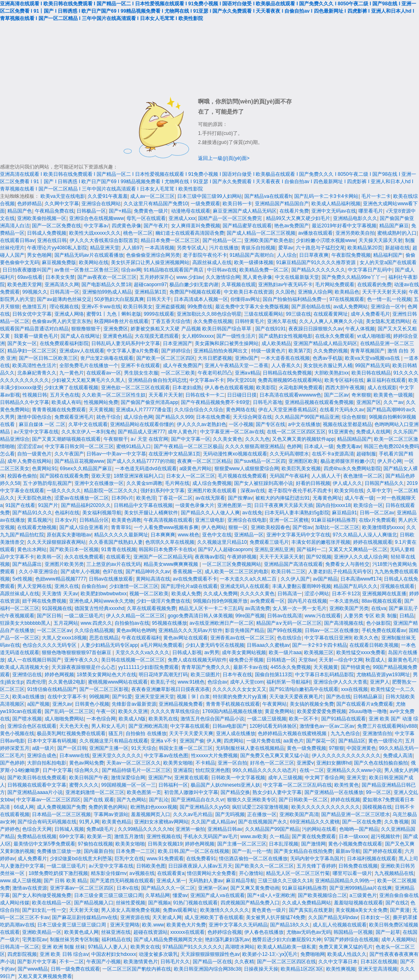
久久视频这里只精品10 (222, 542)
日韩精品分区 (94, 520)
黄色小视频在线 (17, 733)
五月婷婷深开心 (157, 277)
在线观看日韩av (17, 240)
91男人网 (89, 822)
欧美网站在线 (94, 262)
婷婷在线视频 (345, 800)
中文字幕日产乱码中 (370, 270)
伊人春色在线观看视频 (229, 388)
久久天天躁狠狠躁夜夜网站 (56, 542)
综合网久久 (87, 770)
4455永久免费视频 (291, 667)
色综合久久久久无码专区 (50, 645)
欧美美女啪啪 (130, 844)
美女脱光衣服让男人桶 (328, 366)
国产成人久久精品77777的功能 (141, 461)
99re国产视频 (250, 616)
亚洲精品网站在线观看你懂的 (142, 424)
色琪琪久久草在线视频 (170, 542)
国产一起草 (388, 932)
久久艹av (393, 402)
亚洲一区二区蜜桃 (289, 520)
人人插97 (132, 248)
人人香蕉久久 (286, 366)
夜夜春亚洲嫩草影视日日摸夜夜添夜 (171, 689)
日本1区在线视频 (379, 962)
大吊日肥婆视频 (215, 358)
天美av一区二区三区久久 (134, 763)
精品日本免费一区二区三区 (170, 240)
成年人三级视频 (285, 778)
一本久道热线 (344, 601)
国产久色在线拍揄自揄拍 (381, 763)
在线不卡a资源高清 (333, 454)
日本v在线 (128, 888)
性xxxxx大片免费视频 (214, 756)
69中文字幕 (72, 836)
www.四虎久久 (96, 623)
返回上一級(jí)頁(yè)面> (224, 158)
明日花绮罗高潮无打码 (163, 675)
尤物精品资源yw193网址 (383, 675)
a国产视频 (38, 704)
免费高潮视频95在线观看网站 (290, 380)
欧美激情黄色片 (141, 962)
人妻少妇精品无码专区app (109, 645)
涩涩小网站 (317, 594)
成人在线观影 (382, 388)
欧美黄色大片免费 (186, 925)
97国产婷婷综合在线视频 (351, 940)
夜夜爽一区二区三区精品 (204, 461)
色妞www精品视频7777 (61, 579)
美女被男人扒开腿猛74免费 (276, 917)
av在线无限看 (210, 498)
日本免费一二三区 (135, 851)
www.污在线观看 (323, 616)
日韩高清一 (290, 594)
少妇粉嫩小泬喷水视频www (326, 240)
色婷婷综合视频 (225, 932)
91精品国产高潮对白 (252, 255)
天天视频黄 (326, 667)
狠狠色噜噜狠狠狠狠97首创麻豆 (77, 653)
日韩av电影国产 (230, 726)
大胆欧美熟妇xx (331, 373)
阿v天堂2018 (241, 380)
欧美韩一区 (49, 557)
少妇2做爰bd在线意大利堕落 (81, 859)
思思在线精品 (104, 638)
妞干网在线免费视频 (44, 601)
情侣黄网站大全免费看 (212, 873)
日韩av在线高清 (285, 616)
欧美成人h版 (132, 719)
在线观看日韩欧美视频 (374, 645)
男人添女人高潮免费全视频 (131, 910)
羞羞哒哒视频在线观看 (358, 903)
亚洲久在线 (67, 586)
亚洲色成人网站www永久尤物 (101, 601)
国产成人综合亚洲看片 (84, 527)
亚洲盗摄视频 (170, 307)
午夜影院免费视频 (351, 255)
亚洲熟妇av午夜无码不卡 (285, 285)
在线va (379, 608)
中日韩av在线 (222, 270)
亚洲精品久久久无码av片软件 (190, 630)
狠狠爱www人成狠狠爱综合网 (247, 469)
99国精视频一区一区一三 (128, 785)
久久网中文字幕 (62, 204)
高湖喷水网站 (240, 947)
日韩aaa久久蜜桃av (268, 645)
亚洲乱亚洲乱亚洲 (274, 549)
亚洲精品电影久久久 (355, 218)
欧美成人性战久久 (347, 954)
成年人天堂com (247, 682)
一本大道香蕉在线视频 (285, 358)
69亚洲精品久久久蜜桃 (315, 822)
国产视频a (159, 903)
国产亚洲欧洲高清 (148, 726)
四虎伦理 (36, 682)
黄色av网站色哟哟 (136, 630)
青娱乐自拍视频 (258, 248)
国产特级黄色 (356, 667)
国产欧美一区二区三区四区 (166, 358)
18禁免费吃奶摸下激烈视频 (58, 873)
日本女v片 (66, 520)
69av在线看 (30, 277)
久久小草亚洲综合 (38, 572)
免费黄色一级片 (151, 211)
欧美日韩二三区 (288, 572)
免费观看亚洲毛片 (74, 417)
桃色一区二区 (138, 233)
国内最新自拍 (99, 851)
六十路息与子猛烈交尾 (320, 248)
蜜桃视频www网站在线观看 (118, 682)
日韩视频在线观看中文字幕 (37, 785)
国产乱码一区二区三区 (69, 711)
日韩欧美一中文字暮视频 (238, 778)
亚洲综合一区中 (388, 307)
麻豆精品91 (344, 513)
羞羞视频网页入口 (151, 814)
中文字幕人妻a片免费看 (133, 351)
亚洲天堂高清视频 (378, 969)
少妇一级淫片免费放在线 (163, 601)
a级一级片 (43, 748)
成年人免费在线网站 (29, 461)
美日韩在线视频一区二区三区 (133, 660)
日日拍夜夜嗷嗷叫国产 (27, 270)
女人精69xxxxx (198, 336)
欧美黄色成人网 (81, 932)
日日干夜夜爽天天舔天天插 (284, 505)
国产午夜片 (156, 226)
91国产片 (48, 505)
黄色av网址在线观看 (186, 638)
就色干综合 (108, 417)
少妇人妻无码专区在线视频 (215, 645)
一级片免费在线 (264, 741)
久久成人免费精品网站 (306, 903)
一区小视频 (241, 424)
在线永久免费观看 (335, 336)
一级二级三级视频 (267, 719)
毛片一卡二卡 (376, 196)
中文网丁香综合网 (324, 778)
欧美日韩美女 (138, 307)
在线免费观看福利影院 (64, 343)
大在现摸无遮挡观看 (157, 336)
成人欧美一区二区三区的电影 (237, 572)
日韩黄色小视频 (92, 704)
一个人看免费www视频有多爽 (166, 527)
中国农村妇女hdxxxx (114, 954)
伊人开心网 (390, 461)
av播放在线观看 (316, 233)
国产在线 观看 (99, 800)
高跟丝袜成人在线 (212, 262)
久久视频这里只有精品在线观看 (114, 741)
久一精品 (279, 836)
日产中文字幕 (57, 770)
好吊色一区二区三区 (272, 763)
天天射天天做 (84, 910)
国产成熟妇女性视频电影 (286, 336)
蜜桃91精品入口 (134, 446)
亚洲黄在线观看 (191, 778)
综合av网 (131, 270)
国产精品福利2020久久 (86, 505)
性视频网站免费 (101, 402)
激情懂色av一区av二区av (327, 726)
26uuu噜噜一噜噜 (368, 711)
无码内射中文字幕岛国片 (317, 859)
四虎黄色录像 (126, 226)
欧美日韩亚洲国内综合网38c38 (208, 969)
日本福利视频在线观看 (372, 859)
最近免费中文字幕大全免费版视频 (252, 307)
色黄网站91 (44, 469)
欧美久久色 (366, 638)
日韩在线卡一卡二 (205, 395)
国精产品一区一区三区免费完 (231, 218)
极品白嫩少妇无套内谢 (194, 285)
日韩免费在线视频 (358, 866)
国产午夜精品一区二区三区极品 (188, 446)
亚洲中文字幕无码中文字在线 (298, 535)
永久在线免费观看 (84, 557)
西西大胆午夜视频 (345, 388)
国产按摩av (240, 498)
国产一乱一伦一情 (252, 851)
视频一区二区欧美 (149, 594)
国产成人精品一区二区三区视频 (261, 233)
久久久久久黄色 (257, 594)
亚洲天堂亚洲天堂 (155, 697)
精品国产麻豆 (394, 226)
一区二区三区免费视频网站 (232, 564)
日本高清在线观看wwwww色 (290, 395)
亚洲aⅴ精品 (248, 373)
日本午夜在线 (237, 675)
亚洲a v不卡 (164, 741)
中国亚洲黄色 (361, 748)
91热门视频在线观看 (195, 903)
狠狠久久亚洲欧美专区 (252, 800)
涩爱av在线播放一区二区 (82, 498)
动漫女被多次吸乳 (158, 954)
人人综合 (287, 255)
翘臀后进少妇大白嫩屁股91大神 (287, 940)
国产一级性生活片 (236, 336)
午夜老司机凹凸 (215, 373)
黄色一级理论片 (385, 741)
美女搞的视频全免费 (312, 704)
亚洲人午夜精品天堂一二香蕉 (237, 366)
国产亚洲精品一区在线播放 (334, 792)
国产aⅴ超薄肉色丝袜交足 (64, 299)
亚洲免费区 (116, 329)
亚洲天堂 (356, 778)
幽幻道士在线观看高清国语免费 (190, 233)
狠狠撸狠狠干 (86, 329)
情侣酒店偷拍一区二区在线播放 (253, 859)
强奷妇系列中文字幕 (162, 491)
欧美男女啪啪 (178, 763)
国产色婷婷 (12, 763)
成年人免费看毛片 (370, 314)
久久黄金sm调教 (144, 483)
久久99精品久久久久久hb (145, 829)
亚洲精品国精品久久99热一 (345, 881)
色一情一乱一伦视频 (389, 299)
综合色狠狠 (354, 417)
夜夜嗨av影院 (210, 557)
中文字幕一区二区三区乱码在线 (297, 785)
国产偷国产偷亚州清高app (149, 402)
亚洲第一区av (213, 888)
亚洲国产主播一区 (109, 748)
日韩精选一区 (281, 660)
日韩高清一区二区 (20, 947)
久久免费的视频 (331, 351)
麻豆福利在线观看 (386, 380)
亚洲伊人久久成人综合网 (361, 557)
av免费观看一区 (268, 601)
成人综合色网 (138, 417)
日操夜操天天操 (261, 969)
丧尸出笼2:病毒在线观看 (107, 358)
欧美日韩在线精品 (371, 373)
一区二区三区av (54, 630)
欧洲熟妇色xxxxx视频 (154, 807)
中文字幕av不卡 (207, 380)
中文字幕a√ (96, 226)
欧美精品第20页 (365, 248)
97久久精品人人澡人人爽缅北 (365, 535)
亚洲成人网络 (69, 314)
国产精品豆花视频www (79, 461)
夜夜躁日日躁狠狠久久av (316, 329)
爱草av (286, 248)
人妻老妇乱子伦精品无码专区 (340, 572)
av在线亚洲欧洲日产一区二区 (222, 623)
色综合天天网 (37, 829)
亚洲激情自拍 (377, 733)
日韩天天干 (159, 299)
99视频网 (99, 697)
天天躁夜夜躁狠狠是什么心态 (83, 667)
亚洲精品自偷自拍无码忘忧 (158, 380)
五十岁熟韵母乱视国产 (47, 483)
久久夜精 (244, 962)
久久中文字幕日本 (338, 962)
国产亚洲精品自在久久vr (198, 800)
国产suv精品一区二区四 (260, 461)
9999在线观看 (159, 314)
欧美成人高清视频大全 (25, 667)
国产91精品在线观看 (344, 719)
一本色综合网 (101, 719)
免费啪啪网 (313, 954)
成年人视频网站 (399, 940)
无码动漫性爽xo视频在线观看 (235, 454)
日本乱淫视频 (284, 844)
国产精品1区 (352, 741)
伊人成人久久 (347, 483)
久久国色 (285, 292)
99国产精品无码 (373, 366)
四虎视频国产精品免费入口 (250, 903)
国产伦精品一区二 (222, 240)
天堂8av (307, 660)
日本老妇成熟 (187, 388)
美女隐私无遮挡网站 (388, 321)
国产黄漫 (400, 910)
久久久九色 (257, 439)
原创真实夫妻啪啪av (69, 535)
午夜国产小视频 (104, 962)
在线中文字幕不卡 (67, 697)
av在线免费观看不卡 (195, 579)
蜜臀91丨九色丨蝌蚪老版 (114, 314)
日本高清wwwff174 (361, 579)
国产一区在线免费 (362, 822)
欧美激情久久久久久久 (225, 910)
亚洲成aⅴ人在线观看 (82, 351)
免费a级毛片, (101, 829)
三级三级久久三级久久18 (285, 881)
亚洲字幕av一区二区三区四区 (82, 888)
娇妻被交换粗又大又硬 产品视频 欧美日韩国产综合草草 (191, 329)
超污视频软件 (385, 836)
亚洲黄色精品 (117, 336)
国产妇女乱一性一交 (44, 910)
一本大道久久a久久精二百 (249, 579)
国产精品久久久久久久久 (318, 270)
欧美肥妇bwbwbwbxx (104, 594)
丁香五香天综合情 (171, 321)
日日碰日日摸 (242, 395)
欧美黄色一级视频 (393, 395)
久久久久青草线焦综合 (175, 711)
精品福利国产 (388, 255)
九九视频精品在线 (394, 873)
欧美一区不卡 (304, 719)
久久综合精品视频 (94, 630)
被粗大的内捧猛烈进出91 (283, 498)
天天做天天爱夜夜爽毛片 (296, 697)
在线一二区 (312, 770)
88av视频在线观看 (382, 601)
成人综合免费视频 (212, 483)
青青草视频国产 (367, 351)
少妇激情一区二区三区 (134, 586)
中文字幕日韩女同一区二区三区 (79, 446)
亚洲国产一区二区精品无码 (163, 557)
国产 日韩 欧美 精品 (65, 881)
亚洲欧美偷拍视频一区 (42, 218)
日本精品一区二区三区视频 (61, 814)
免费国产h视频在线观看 (195, 292)
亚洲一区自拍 (232, 763)
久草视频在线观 (239, 285)
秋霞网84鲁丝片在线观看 (121, 321)
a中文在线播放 (304, 424)
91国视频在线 (57, 608)
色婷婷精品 (29, 204)
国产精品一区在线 (212, 962)
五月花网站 (66, 623)
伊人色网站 (214, 527)
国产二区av (337, 395)
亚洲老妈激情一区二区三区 (95, 792)
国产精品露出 (27, 564)
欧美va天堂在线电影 (63, 196)
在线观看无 (118, 557)
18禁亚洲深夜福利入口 (139, 476)
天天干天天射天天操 (384, 292)
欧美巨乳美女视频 (301, 469)
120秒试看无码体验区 (273, 726)
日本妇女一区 (375, 917)
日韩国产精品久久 (384, 483)
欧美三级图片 (205, 675)
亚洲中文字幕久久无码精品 (238, 925)
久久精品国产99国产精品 (272, 829)
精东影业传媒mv (109, 873)
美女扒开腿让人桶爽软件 (151, 513)
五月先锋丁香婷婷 (316, 866)
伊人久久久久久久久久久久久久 (346, 756)
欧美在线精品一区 (52, 903)
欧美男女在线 (145, 947)
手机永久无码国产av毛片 (211, 836)
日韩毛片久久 (175, 962)
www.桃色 (189, 535)
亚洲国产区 (369, 402)
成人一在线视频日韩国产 (34, 660)
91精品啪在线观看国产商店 (174, 270)
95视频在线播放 (169, 623)
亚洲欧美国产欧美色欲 (269, 240)
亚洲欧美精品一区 (42, 932)
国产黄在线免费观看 (314, 836)
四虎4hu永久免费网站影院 (352, 469)
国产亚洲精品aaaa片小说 (35, 792)
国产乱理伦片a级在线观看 (189, 586)
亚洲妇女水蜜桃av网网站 (161, 822)
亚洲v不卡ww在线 (101, 307)
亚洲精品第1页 (151, 292)
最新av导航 (348, 851)
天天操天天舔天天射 (381, 240)
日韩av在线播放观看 (111, 579)
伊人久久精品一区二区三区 (135, 616)
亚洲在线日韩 (52, 240)
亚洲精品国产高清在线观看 (293, 564)
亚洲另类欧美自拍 (355, 233)
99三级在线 (298, 314)
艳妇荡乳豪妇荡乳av (227, 940)
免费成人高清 (398, 756)
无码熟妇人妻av (206, 881)
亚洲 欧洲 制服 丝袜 (63, 947)
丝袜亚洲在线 (116, 932)
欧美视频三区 (319, 653)
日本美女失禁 (60, 277)
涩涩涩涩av (30, 446)
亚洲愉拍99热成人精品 (107, 292)
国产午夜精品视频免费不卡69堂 (215, 402)
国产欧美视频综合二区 (322, 895)
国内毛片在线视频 (307, 601)
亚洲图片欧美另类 (64, 564)
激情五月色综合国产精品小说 (212, 719)
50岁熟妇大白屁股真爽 (119, 299)
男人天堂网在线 (34, 586)
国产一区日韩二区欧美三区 (48, 358)
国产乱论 (159, 800)
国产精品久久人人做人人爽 (210, 513)
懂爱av (180, 895)
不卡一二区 (72, 962)
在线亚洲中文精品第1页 (175, 454)
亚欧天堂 (101, 476)
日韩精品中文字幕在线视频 (143, 505)
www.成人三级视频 (21, 881)
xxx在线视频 (354, 689)
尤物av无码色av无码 (309, 932)
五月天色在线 (65, 395)
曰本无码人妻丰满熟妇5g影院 (297, 513)
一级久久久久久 (64, 491)
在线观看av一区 (104, 373)
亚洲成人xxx (182, 218)
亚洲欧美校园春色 (270, 527)
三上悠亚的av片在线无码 (114, 564)
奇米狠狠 (361, 395)
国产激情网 (313, 844)
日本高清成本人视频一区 (201, 299)
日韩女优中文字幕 (32, 314)
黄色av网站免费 (87, 763)
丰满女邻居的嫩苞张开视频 (321, 542)
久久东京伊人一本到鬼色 (88, 432)
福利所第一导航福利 (288, 682)
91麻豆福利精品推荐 (334, 520)
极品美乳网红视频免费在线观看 (71, 733)
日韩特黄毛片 (250, 321)
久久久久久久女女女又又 (239, 689)
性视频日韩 (35, 395)
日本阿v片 (122, 498)
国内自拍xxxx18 (333, 505)
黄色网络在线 (241, 410)
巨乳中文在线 (129, 859)
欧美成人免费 (186, 594)
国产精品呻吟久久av (148, 572)
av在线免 (252, 513)
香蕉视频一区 (187, 572)
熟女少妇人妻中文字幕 (277, 792)
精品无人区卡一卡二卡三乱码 (211, 608)
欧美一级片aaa (285, 653)
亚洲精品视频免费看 (181, 704)
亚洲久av (62, 704)
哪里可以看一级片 (352, 873)
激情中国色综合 (34, 417)
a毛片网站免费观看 (161, 645)
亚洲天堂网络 (125, 925)
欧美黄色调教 (126, 520)
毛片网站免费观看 (335, 285)
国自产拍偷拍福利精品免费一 (295, 299)
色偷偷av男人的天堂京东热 (62, 321)
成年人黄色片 (182, 432)
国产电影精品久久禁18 (106, 285)
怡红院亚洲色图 (213, 770)
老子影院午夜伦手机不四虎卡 (300, 491)
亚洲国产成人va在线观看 (217, 895)
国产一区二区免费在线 (56, 226)
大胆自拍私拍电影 (47, 763)
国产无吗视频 (230, 814)
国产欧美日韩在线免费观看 (37, 778)
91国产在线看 (20, 505)
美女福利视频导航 (102, 513)
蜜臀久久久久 (84, 785)
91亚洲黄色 (341, 432)
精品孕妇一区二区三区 (32, 351)
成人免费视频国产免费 (61, 807)
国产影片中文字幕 (37, 962)
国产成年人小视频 (80, 572)
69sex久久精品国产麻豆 (86, 469)
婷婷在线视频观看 (373, 542)
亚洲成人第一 (171, 881)
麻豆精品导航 (241, 881)
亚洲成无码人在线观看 (245, 586)
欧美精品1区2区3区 (302, 969)
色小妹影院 (378, 623)
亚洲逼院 (183, 770)
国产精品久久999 (174, 417)
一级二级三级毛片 (84, 616)
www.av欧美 (253, 836)
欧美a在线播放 (28, 697)
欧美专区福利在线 (344, 380)
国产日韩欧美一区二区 (303, 800)
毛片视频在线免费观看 (242, 476)
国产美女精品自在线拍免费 (303, 851)
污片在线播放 (224, 248)
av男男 (212, 653)
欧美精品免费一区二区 (264, 270)
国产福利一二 (311, 549)
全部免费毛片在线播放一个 (89, 366)
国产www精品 (33, 969)
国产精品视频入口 (94, 903)
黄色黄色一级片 (269, 910)
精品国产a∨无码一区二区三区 (289, 623)
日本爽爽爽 (163, 535)
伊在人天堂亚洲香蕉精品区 (288, 410)
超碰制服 (366, 454)
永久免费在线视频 (213, 321)
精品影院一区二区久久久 (111, 491)
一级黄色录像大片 (195, 505)
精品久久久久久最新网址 (121, 535)
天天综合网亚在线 (252, 417)
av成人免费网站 (351, 307)
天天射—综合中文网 (341, 660)
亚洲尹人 (380, 682)
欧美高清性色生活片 (34, 366)
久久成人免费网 (221, 594)
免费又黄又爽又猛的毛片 (346, 947)
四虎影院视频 (22, 954)
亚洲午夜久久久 (81, 660)
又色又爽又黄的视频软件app (303, 439)
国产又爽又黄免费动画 (255, 888)
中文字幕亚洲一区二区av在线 (232, 432)
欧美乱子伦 (163, 682)
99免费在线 (200, 307)
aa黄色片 (293, 741)
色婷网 (294, 446)
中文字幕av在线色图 (166, 756)
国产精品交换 (235, 792)
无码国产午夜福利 (289, 476)
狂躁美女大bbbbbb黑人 (25, 623)
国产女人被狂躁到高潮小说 (264, 483)
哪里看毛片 (371, 211)
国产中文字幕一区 (191, 439)
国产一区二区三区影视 (104, 689)
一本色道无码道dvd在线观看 (146, 469)
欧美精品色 (347, 292)
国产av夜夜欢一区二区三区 (107, 277)
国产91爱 (122, 697)
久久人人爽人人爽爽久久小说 (331, 321)
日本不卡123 (346, 594)
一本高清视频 (160, 248)
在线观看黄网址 (331, 314)
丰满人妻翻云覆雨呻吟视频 (302, 586)
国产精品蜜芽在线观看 (247, 226)
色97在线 (113, 572)
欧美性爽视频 (341, 969)
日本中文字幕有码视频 (52, 741)
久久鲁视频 (396, 822)
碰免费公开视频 (246, 660)
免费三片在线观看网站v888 (387, 726)
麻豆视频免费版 (59, 262)
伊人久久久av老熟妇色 (202, 424)
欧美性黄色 (347, 785)
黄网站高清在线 (153, 579)
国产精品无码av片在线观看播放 (89, 255)
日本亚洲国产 (178, 343)
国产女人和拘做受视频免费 (42, 895)
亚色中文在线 (217, 535)
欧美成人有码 (66, 402)
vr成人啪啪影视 (374, 336)
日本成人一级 (319, 446)
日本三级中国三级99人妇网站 (209, 196)
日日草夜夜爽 (314, 255)
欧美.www (153, 925)
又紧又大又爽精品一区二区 (358, 549)
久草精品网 (158, 895)
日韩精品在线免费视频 (287, 373)
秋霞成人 (375, 660)
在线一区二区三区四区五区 (296, 432)
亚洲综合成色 (42, 756)
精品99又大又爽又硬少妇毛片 (298, 218)
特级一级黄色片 (268, 351)
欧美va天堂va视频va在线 (373, 358)
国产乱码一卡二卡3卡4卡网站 (326, 196)
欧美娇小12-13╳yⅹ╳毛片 (270, 954)
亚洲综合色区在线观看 (32, 726)
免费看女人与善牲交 (347, 564)
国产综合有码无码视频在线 (47, 822)
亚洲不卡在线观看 (140, 366)
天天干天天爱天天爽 (191, 733)
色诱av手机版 (328, 358)
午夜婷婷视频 (242, 557)
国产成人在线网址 (80, 336)
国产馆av (303, 527)
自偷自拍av (94, 586)
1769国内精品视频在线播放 (232, 711)
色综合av (217, 682)
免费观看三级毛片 (269, 542)
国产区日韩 (49, 616)
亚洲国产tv (160, 778)
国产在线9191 (271, 329)
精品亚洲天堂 (105, 248)
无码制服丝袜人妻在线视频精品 (250, 748)
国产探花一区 (321, 741)
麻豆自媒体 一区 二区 (42, 424)
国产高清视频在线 (344, 623)
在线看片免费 (294, 211)
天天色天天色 (74, 726)
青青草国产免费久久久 (206, 667)
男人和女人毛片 (108, 726)
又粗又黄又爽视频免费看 (45, 976)
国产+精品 (120, 211)
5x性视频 (22, 579)
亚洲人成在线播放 (236, 733)
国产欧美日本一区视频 (74, 549)
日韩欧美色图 (151, 866)
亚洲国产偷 (192, 741)
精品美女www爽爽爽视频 (172, 564)
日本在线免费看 (213, 417)
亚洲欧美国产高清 (299, 814)
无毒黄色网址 (327, 498)
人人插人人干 (326, 476)
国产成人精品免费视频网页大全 (168, 940)
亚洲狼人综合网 (315, 292)
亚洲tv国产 (247, 358)
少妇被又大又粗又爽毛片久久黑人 (88, 380)
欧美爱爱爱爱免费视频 (322, 711)
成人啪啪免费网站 (64, 719)
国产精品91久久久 (32, 513)
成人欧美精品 (276, 343)
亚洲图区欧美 (303, 461)
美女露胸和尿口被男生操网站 (227, 343)
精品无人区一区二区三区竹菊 (298, 873)
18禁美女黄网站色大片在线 (106, 675)
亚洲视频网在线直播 (384, 594)
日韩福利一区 (173, 785)
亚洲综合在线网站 (101, 204)
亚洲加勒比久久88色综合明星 (209, 314)
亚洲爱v (305, 763)
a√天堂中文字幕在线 (36, 432)
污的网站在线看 (319, 829)
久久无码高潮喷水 (289, 454)
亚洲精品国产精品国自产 (282, 204)
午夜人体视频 (360, 329)
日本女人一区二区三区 (191, 476)
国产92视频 (319, 557)
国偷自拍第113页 (274, 675)
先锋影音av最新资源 (134, 704)
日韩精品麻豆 (368, 697)
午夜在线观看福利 (141, 638)
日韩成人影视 (187, 653)
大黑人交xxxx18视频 (64, 638)
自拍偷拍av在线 (132, 623)
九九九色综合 (345, 733)
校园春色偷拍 (22, 476)
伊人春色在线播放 (264, 932)
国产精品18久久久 (290, 925)
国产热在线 (338, 697)
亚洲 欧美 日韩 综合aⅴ (64, 954)
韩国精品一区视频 (353, 932)
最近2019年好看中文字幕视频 (344, 226)
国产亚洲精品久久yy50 (204, 807)
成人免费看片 (32, 859)
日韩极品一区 (91, 211)
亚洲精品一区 (249, 535)
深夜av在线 (253, 491)
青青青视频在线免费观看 (59, 410)
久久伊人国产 (295, 579)
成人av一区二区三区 (152, 196)
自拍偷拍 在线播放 (146, 733)
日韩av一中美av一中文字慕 (116, 454)
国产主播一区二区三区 (242, 844)
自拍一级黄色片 (34, 454)
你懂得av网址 (245, 299)
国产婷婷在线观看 (383, 851)
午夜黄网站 (275, 704)
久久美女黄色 (228, 439)
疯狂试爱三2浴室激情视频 (260, 807)
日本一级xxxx (354, 836)
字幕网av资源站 (111, 814)
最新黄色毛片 (403, 660)
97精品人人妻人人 (108, 947)
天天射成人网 (167, 917)
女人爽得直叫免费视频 (196, 226)
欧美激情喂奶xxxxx (383, 527)
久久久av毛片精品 (193, 814)
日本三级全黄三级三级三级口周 (108, 895)
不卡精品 (205, 763)
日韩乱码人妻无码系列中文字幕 (126, 343)
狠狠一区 (238, 527)
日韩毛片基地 (268, 402)
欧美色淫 (146, 498)
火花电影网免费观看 (301, 388)
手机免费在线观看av (384, 630)
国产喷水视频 (27, 719)
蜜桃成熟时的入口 (397, 233)
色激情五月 (34, 307)
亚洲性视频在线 (164, 836)
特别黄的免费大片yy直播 (240, 697)
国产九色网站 (131, 800)
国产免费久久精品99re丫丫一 (354, 277)
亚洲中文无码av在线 (334, 211)
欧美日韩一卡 (237, 204)
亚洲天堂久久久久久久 (117, 756)
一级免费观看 (205, 204)
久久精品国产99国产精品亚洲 (307, 417)
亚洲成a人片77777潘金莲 (144, 410)
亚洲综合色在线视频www (97, 218)
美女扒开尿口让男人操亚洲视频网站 (150, 262)
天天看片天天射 (166, 395)
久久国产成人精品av (213, 822)
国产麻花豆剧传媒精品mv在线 (85, 917)
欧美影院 (266, 388)
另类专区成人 (191, 248)
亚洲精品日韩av (225, 829)
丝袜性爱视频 (131, 903)
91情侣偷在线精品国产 (52, 689)
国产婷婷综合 (176, 351)
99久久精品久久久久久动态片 (265, 770)
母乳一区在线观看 (146, 218)
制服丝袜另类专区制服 (74, 940)
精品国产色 (20, 211)
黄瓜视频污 (40, 520)
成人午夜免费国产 (182, 366)
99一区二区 (378, 792)
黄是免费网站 (279, 711)
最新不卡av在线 (251, 667)
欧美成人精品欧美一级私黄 (287, 947)
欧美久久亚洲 (133, 711)
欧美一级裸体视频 (254, 262)
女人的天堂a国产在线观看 (388, 262)
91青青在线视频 (118, 549)
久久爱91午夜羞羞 (107, 196)
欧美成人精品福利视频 (336, 204)
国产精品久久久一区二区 (168, 888)
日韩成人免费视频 (47, 233)
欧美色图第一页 (144, 792)
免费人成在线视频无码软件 (197, 660)
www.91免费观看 (165, 859)
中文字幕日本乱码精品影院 (324, 675)
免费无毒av (349, 446)
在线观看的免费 (374, 285)
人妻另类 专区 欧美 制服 (370, 616)
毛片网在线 (177, 483)
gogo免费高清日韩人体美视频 (200, 616)
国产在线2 (397, 903)
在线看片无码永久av (342, 410)
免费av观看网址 (180, 910)
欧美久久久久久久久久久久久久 (326, 807)
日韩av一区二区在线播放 (332, 630)
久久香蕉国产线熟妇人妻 (116, 542)
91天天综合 (144, 748)
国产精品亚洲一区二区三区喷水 (356, 814)
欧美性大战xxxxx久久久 (95, 233)
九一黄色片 (72, 373)
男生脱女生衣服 (141, 373)
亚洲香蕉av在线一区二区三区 (242, 638)
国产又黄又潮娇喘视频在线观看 (66, 439)
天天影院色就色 (34, 498)
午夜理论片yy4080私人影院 (57, 248)
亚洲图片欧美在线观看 (213, 491)
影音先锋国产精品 (245, 630)
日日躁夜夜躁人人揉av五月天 (200, 866)
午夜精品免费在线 (54, 211)
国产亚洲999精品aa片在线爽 (361, 888)
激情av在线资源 (30, 888)
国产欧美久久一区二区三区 (264, 866)
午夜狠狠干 (116, 439)
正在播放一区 (262, 814)
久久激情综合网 (223, 277)
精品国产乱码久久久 (356, 586)
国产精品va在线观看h (268, 196)
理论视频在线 (64, 307)
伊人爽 (214, 741)
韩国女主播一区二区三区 (186, 748)
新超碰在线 (397, 248)
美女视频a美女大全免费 (362, 910)
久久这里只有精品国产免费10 (156, 204)
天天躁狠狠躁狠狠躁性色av (210, 954)
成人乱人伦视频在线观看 (340, 925)
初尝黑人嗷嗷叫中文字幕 (191, 792)
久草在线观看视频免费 (151, 608)
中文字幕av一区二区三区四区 (48, 800)
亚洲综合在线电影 (247, 520)
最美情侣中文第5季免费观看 (44, 844)
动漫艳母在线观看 (191, 211)
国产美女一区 (22, 343)
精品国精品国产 (354, 439)
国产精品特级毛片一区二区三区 (136, 770)
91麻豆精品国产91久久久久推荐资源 (317, 262)
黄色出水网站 (32, 549)
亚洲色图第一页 (234, 505)
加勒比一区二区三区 (337, 527)
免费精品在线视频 (37, 836)
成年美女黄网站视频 (244, 653)
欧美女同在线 (349, 491)
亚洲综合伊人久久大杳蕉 (340, 682)
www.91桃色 (191, 682)
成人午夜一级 (359, 498)
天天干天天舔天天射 (282, 557)
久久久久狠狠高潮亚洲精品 (255, 446)
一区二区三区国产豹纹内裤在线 (137, 969)
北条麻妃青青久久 (37, 373)
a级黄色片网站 (196, 469)
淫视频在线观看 (397, 586)
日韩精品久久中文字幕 (25, 402)
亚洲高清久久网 (62, 285)
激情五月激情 (129, 836)
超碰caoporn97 (150, 285)
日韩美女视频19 (165, 844)
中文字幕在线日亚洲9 (328, 638)
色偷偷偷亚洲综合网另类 (153, 255)
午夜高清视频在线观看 (168, 520)
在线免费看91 (201, 859)
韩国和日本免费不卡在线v (167, 549)
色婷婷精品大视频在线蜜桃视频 (293, 733)
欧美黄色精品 (117, 822)
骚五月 (116, 733)
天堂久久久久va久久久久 (143, 653)
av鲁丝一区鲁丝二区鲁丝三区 (87, 270)
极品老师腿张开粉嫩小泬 (347, 461)
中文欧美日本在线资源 (248, 292)
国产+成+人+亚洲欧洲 (271, 895)
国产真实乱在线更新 (311, 910)
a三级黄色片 (363, 895)
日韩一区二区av (377, 513)
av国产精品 (325, 579)
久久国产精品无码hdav (333, 917)
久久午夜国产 (69, 454)
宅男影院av (35, 940)
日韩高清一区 (65, 292)
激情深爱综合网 (128, 778)
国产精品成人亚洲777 (142, 432)
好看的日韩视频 (313, 483)
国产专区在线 (270, 424)
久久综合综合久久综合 (199, 410)
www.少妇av (190, 277)
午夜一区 (106, 711)
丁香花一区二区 (176, 498)
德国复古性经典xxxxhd (99, 608)
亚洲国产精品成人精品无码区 (325, 343)
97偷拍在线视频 (95, 844)
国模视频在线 (377, 807)
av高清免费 (258, 608)
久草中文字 (379, 491)
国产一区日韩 (72, 748)
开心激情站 (251, 873)
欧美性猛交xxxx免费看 (361, 653)
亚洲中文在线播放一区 (99, 483)
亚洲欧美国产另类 (349, 608)
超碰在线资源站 (151, 932)
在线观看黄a (171, 873)
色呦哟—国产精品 (359, 829)
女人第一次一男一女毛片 (300, 608)
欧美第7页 (300, 351)
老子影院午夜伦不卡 (205, 255)
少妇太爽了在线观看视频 (71, 388)
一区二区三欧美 (178, 373)
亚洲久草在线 (282, 321)
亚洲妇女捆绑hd (334, 763)
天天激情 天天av (60, 594)
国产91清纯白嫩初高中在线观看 (304, 689)
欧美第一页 (99, 836)
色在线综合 (289, 638)
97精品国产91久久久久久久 (193, 947)
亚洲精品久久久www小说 (354, 770)
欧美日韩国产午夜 (89, 778)
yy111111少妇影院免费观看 (149, 667)
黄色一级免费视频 (306, 748)
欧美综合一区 (368, 505)
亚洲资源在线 (135, 917)
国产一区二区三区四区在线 (286, 962)
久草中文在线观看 (88, 424)
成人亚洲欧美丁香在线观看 (214, 917)
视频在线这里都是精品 (347, 424)
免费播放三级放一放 (59, 851)
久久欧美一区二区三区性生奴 (114, 395)
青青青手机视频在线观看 (233, 704)
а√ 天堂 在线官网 (149, 439)
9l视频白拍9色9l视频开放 (220, 601)
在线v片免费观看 (377, 520)
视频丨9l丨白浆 (193, 697)
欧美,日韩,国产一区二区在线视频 (194, 851)
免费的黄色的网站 (108, 807)
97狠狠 (337, 748)
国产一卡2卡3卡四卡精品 (319, 645)
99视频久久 (35, 292)
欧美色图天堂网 (25, 285)
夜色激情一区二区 (363, 476)
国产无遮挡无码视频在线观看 (122, 881)
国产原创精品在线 (311, 307)
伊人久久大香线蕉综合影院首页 (104, 240)
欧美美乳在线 (163, 719)
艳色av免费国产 (292, 226)
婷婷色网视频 (59, 675)
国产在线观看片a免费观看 (365, 704)
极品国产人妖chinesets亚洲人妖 (226, 785)
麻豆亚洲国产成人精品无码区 (245, 211)
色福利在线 (67, 513)
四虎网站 (234, 741)
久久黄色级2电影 (67, 682)
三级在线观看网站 (264, 314)
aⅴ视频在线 (142, 873)
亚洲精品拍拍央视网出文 (221, 351)
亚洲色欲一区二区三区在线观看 (135, 388)
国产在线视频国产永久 (263, 822)
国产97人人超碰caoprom (225, 549)
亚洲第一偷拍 (190, 829)
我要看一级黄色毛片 (36, 336)
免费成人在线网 (373, 432)
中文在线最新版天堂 (297, 277)
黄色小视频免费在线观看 (355, 844)
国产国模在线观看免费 (64, 476)
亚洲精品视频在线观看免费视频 (319, 402)
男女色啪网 (39, 255)
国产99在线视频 (285, 630)
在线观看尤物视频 (37, 527)
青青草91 (121, 527)
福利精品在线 (116, 940)
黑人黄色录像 (257, 277)
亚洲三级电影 (210, 520)
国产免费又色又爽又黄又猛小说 (275, 756)
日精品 (407, 616)
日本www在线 (74, 756)
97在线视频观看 (347, 299)
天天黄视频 (101, 410)
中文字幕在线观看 (190, 726)
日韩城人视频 (69, 829)
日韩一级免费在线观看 (75, 969)
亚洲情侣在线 (27, 675)
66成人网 (24, 807)
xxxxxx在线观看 (187, 932)
